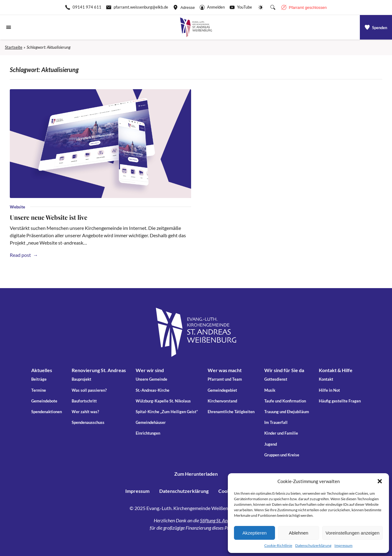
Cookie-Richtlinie (278, 545)
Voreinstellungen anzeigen (352, 533)
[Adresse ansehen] (184, 7)
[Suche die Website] (273, 7)
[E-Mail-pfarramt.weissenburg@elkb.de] (137, 7)
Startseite (14, 47)
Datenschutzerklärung (313, 545)
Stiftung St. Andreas (219, 520)
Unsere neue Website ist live (49, 217)
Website (17, 207)
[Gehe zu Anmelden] (212, 7)
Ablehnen (298, 533)
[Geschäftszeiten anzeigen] (304, 7)
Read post (23, 255)
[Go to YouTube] (241, 7)
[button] (380, 481)
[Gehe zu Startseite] (196, 27)
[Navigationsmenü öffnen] (9, 27)
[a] (376, 27)
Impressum (343, 545)
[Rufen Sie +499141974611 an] (83, 7)
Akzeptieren (254, 533)
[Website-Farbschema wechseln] (261, 7)
